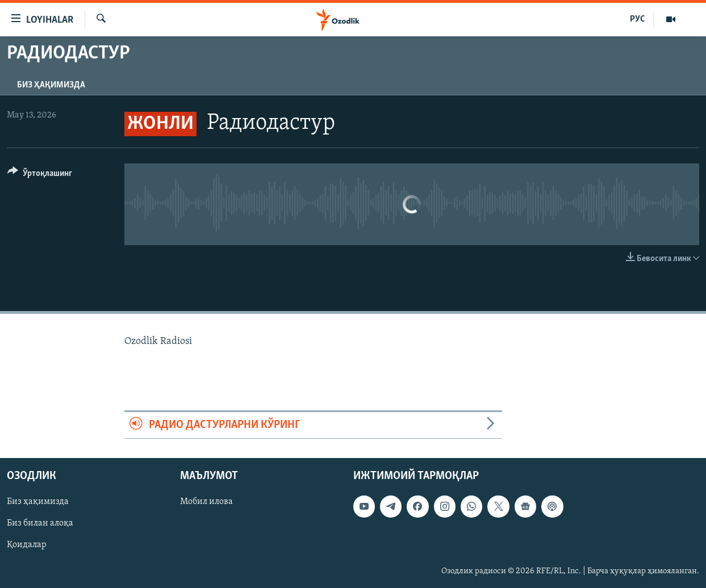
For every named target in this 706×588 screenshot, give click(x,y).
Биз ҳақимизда (51, 85)
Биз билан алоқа (40, 523)
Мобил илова (206, 502)
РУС (638, 19)
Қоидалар (27, 545)
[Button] (40, 175)
